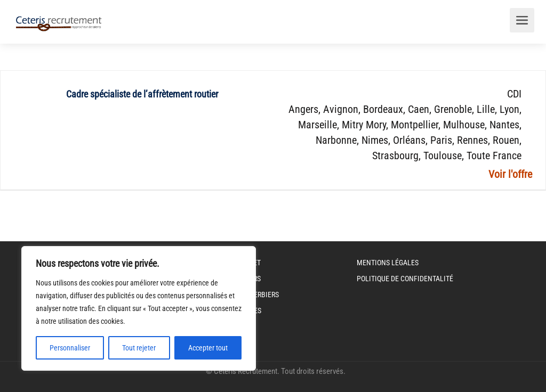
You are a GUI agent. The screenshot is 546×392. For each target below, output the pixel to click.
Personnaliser (70, 348)
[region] (139, 308)
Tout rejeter (139, 348)
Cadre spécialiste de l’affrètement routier (142, 94)
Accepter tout (208, 348)
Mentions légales (388, 263)
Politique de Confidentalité (405, 279)
